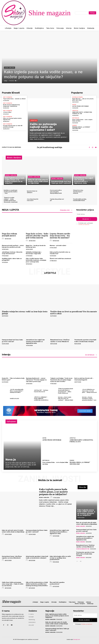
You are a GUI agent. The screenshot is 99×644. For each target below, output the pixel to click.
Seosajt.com (77, 639)
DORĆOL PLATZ (14, 399)
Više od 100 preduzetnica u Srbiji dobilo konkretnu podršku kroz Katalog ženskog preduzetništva (37, 584)
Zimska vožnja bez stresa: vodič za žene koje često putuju (25, 312)
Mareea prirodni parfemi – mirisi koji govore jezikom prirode (13, 246)
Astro (74, 105)
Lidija (6, 81)
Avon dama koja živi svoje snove (33, 200)
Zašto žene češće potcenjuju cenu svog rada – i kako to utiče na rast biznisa (13, 584)
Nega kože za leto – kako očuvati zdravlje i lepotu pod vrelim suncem (37, 236)
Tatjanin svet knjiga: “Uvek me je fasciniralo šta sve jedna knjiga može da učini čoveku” (61, 380)
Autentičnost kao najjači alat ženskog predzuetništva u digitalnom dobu (35, 341)
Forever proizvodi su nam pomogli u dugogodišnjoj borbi (56, 192)
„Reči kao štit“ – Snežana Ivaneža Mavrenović (41, 391)
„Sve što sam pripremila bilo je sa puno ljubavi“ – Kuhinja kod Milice (17, 391)
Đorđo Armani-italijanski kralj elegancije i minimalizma (11, 105)
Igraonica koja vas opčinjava (32, 192)
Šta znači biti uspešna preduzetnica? (57, 583)
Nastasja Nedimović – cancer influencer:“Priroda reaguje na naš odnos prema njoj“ (36, 380)
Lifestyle (34, 120)
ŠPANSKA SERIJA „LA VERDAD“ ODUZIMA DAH (81, 128)
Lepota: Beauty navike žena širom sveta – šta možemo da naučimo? (60, 236)
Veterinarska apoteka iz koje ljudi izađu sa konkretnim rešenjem (85, 341)
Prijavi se (87, 219)
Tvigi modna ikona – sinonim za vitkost (14, 99)
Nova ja (11, 459)
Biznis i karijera (10, 68)
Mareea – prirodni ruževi (58, 245)
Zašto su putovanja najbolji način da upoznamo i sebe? (43, 127)
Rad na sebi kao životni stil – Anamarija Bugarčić (84, 379)
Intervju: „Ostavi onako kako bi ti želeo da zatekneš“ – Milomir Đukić (66, 399)
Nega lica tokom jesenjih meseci (9, 235)
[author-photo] (3, 239)
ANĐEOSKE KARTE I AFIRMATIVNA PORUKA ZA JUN (81, 441)
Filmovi (75, 125)
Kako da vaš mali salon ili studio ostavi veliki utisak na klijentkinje (13, 531)
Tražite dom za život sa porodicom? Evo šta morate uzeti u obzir (74, 312)
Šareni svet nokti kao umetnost (60, 258)
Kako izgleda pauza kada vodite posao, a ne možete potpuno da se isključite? (43, 75)
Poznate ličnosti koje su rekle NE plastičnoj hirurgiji (13, 126)
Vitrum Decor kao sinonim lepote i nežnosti (78, 192)
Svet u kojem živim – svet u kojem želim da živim (55, 463)
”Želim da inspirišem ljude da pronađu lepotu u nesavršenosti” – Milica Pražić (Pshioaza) (66, 391)
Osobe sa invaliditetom (83, 549)
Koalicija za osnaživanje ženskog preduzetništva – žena (11, 192)
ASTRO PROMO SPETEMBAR (80, 106)
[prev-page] (77, 562)
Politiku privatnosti (84, 225)
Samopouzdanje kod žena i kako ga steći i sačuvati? (12, 341)
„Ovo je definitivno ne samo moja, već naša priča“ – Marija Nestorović (89, 391)
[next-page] (80, 562)
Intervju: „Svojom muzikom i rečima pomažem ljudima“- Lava (89, 399)
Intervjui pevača (77, 97)
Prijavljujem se (85, 620)
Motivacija (76, 118)
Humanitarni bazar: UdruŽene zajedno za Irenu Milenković (60, 341)
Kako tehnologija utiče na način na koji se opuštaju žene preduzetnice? (60, 558)
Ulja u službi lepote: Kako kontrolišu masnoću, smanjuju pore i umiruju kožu (36, 260)
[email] (87, 214)
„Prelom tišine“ (7, 112)
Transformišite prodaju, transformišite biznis (80, 200)
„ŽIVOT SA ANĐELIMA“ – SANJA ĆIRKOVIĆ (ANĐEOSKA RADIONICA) (41, 399)
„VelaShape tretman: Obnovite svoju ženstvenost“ (12, 253)
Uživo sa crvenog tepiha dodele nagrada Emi (12, 119)
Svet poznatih (8, 97)
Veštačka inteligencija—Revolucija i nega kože (34, 253)
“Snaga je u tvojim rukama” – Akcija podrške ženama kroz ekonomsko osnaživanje (11, 200)
